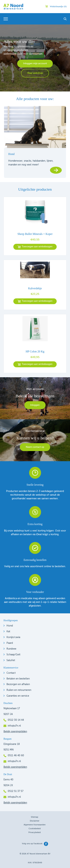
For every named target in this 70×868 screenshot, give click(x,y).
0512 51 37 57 (16, 791)
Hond (10, 626)
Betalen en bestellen (18, 679)
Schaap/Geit (13, 655)
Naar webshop (35, 73)
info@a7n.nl (14, 726)
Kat (8, 632)
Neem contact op (35, 447)
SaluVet (11, 660)
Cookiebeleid (35, 829)
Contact (11, 673)
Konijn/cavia (13, 637)
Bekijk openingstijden (15, 732)
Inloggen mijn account (35, 64)
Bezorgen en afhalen (18, 684)
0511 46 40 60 (16, 756)
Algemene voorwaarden (35, 825)
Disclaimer (35, 821)
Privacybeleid (35, 833)
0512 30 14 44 (16, 720)
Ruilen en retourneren (19, 690)
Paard (10, 643)
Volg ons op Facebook (32, 844)
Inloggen (35, 405)
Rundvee (11, 649)
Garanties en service (18, 696)
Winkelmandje (58, 6)
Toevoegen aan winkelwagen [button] (37, 247)
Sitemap (35, 817)
